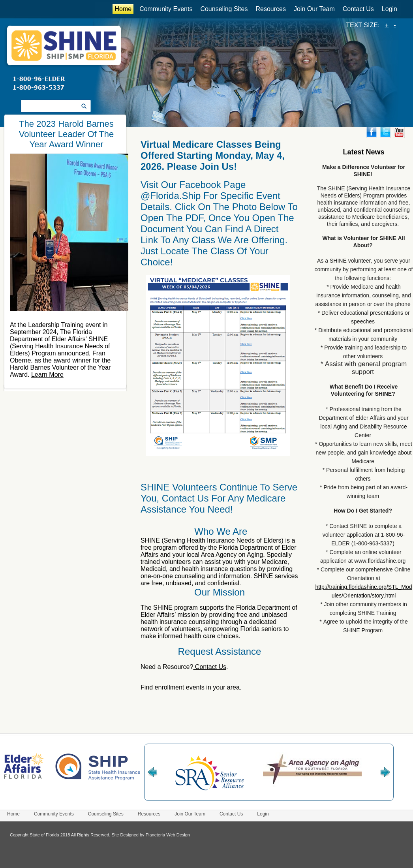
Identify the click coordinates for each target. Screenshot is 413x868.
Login (390, 9)
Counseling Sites (224, 9)
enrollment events (180, 687)
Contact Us (358, 9)
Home (123, 9)
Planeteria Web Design (168, 835)
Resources (270, 9)
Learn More (47, 375)
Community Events (166, 9)
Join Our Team (314, 9)
